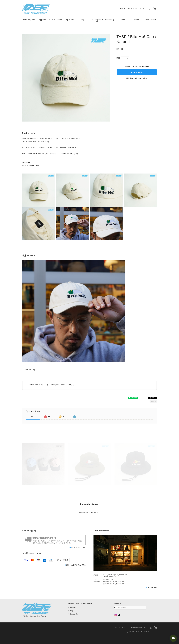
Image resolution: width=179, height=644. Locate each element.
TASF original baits (96, 21)
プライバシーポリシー (121, 628)
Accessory (110, 20)
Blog (142, 9)
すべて (33, 417)
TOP (110, 628)
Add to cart (137, 72)
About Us (133, 9)
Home (123, 9)
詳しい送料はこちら (78, 547)
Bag (83, 20)
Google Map (152, 587)
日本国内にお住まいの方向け (137, 78)
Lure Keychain (150, 20)
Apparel (42, 20)
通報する (153, 401)
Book (137, 20)
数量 (118, 58)
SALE (123, 20)
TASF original (29, 20)
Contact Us (74, 614)
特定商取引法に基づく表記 (139, 628)
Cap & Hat (69, 20)
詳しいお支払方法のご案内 (76, 565)
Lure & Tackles (56, 20)
